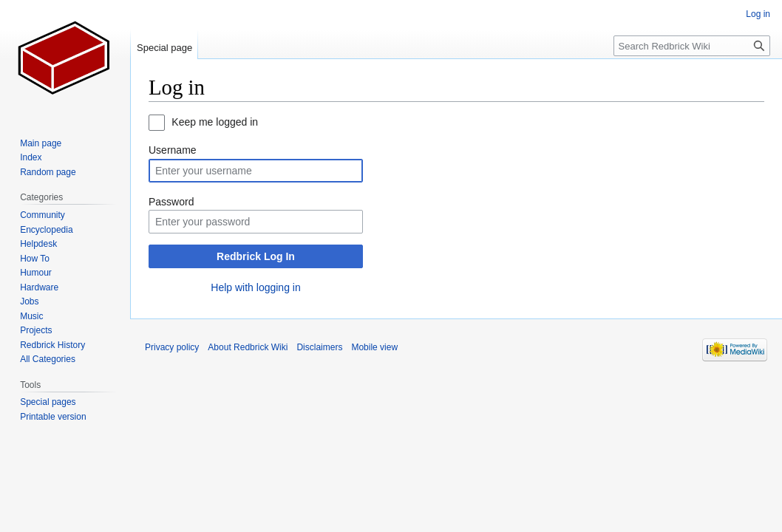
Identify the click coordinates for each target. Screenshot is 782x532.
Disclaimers (319, 347)
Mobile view (374, 347)
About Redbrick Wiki (248, 347)
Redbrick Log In (256, 256)
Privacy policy (172, 347)
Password (171, 202)
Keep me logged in (215, 122)
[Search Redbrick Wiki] (692, 46)
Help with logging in (255, 287)
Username (173, 150)
